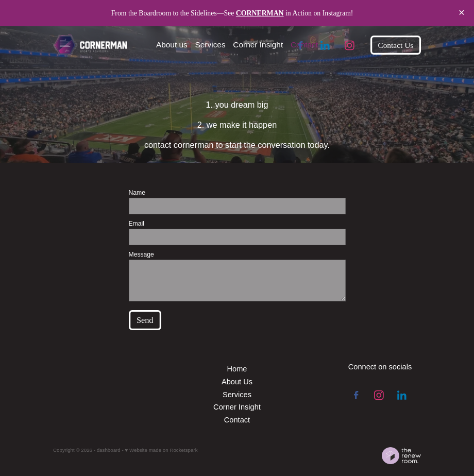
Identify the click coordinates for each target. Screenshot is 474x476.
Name (137, 193)
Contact (304, 45)
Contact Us (395, 45)
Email (137, 224)
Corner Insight (258, 45)
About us (172, 45)
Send (145, 320)
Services (210, 45)
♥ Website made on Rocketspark (161, 450)
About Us (237, 382)
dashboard (109, 450)
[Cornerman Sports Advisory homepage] (90, 45)
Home (237, 369)
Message (141, 254)
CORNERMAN (260, 13)
